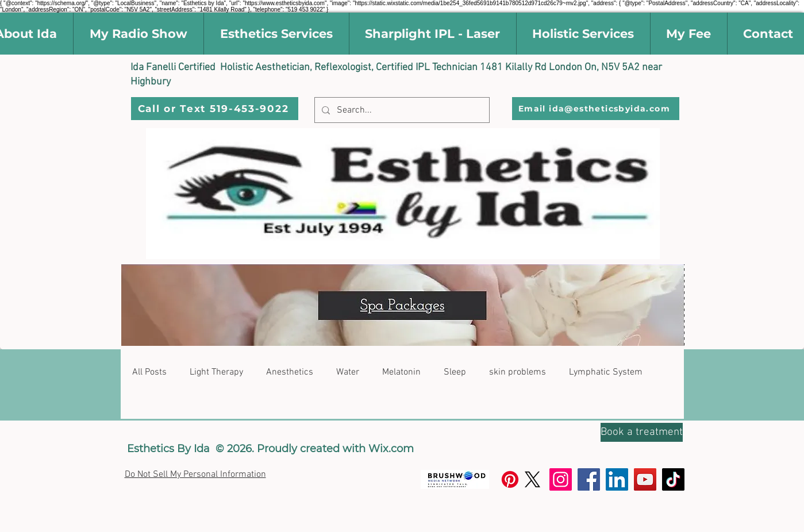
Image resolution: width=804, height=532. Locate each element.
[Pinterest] (510, 479)
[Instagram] (561, 479)
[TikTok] (673, 479)
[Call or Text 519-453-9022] (215, 109)
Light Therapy (216, 372)
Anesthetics (290, 372)
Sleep (455, 372)
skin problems (518, 372)
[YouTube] (645, 479)
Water (348, 372)
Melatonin (401, 372)
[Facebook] (589, 479)
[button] (276, 34)
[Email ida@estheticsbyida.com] (596, 109)
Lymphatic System (606, 372)
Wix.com (391, 449)
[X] (532, 479)
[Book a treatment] (642, 432)
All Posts (149, 372)
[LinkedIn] (617, 479)
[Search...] (401, 110)
